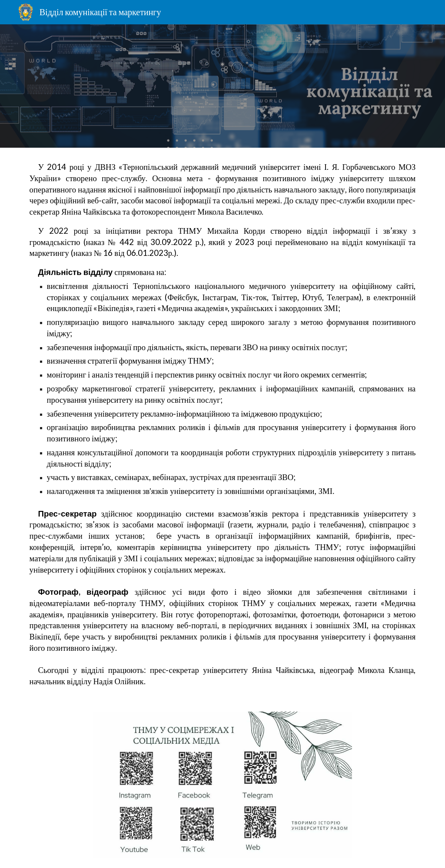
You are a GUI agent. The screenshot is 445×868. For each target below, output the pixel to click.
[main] (223, 424)
